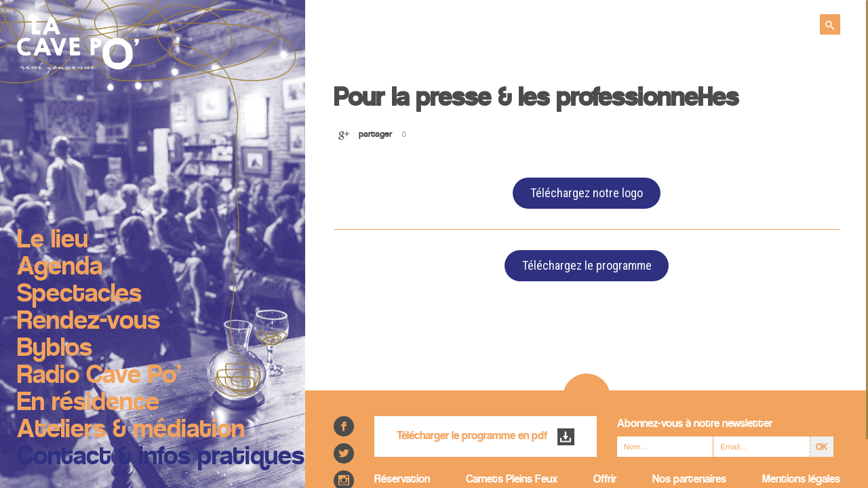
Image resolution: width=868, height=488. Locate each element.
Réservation (402, 480)
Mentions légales (801, 480)
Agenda (60, 268)
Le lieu (53, 241)
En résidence (88, 403)
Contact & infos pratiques (161, 457)
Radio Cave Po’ (99, 376)
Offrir (605, 480)
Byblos (55, 349)
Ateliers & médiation (131, 430)
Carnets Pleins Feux (512, 480)
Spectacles (79, 295)
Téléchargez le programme (587, 265)
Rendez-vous (88, 322)
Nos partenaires (689, 480)
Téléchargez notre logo (587, 193)
